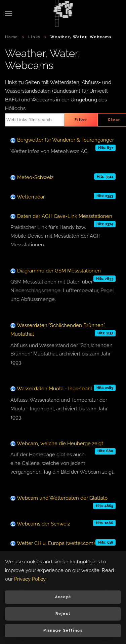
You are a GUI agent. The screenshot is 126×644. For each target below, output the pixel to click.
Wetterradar (31, 197)
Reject (63, 614)
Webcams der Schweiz (43, 524)
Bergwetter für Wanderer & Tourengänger (66, 140)
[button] (8, 13)
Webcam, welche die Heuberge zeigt (60, 444)
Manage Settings (63, 630)
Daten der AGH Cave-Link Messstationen (65, 216)
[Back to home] (63, 13)
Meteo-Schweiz (35, 177)
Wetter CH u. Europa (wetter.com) (56, 543)
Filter (81, 120)
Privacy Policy (30, 579)
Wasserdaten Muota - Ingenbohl (54, 389)
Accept (63, 597)
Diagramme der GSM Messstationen (59, 271)
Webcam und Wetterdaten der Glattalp (62, 498)
